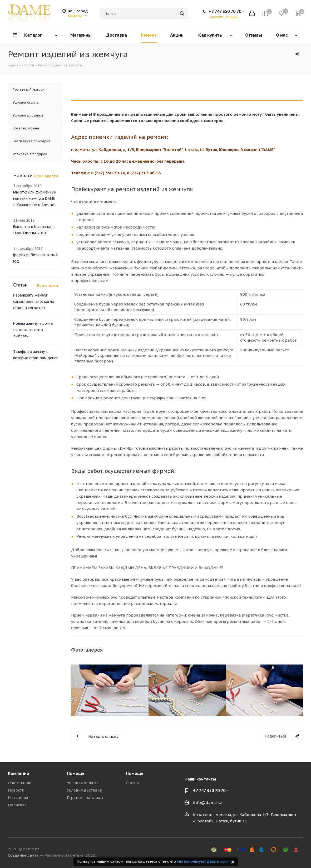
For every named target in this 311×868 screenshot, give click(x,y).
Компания (18, 773)
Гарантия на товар (85, 797)
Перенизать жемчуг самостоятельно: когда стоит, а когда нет (34, 302)
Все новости (46, 176)
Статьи (132, 783)
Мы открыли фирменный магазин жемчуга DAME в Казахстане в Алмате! (35, 198)
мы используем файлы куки (203, 861)
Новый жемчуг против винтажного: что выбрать (33, 330)
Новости (16, 790)
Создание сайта (23, 855)
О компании (20, 783)
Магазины (18, 797)
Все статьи (47, 285)
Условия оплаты (83, 783)
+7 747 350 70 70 (225, 11)
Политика (17, 805)
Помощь (76, 773)
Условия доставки (85, 790)
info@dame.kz (208, 802)
